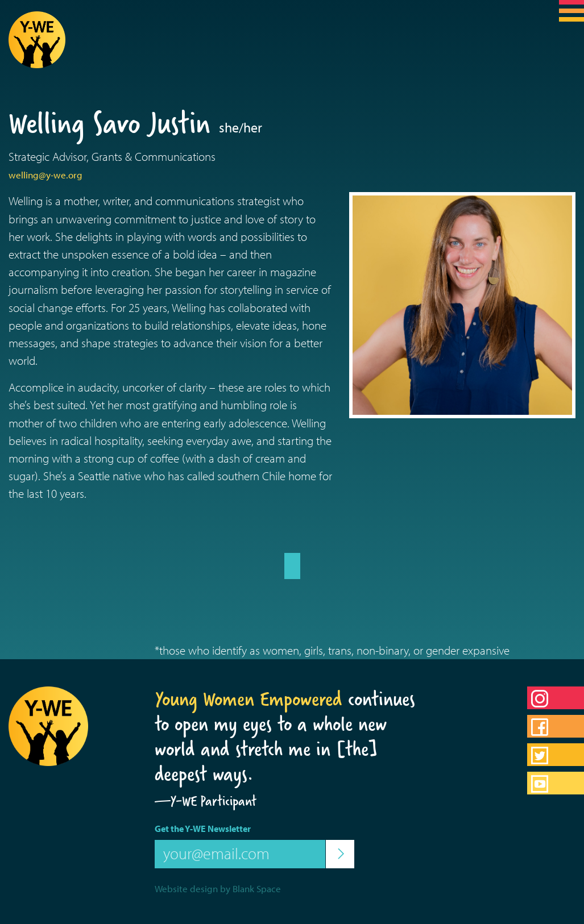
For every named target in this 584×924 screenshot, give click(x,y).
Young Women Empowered (248, 699)
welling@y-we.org (45, 175)
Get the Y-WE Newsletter (203, 829)
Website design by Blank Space (218, 888)
